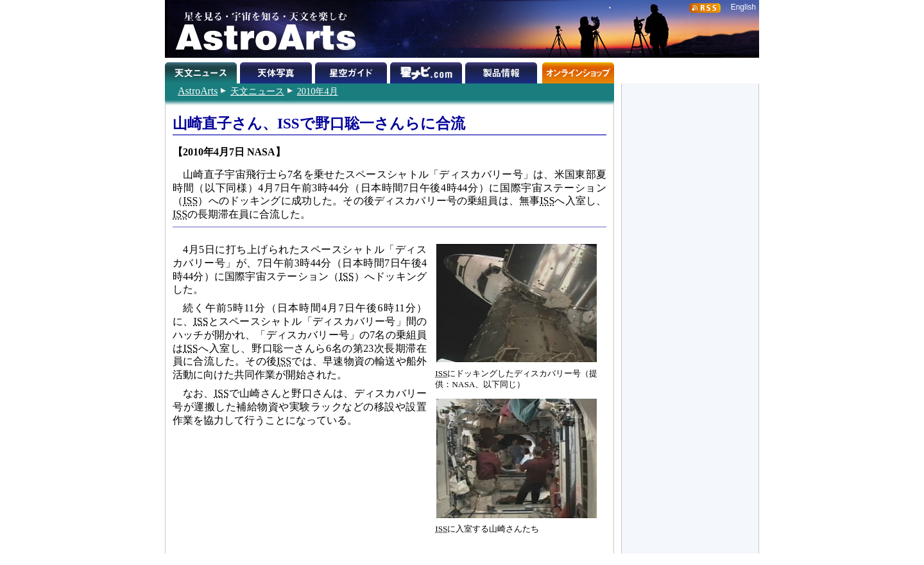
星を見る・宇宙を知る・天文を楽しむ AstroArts (261, 29)
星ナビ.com (428, 71)
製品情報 (503, 71)
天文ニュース (257, 91)
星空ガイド (353, 71)
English (743, 7)
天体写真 (278, 71)
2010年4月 (318, 91)
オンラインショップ (578, 71)
